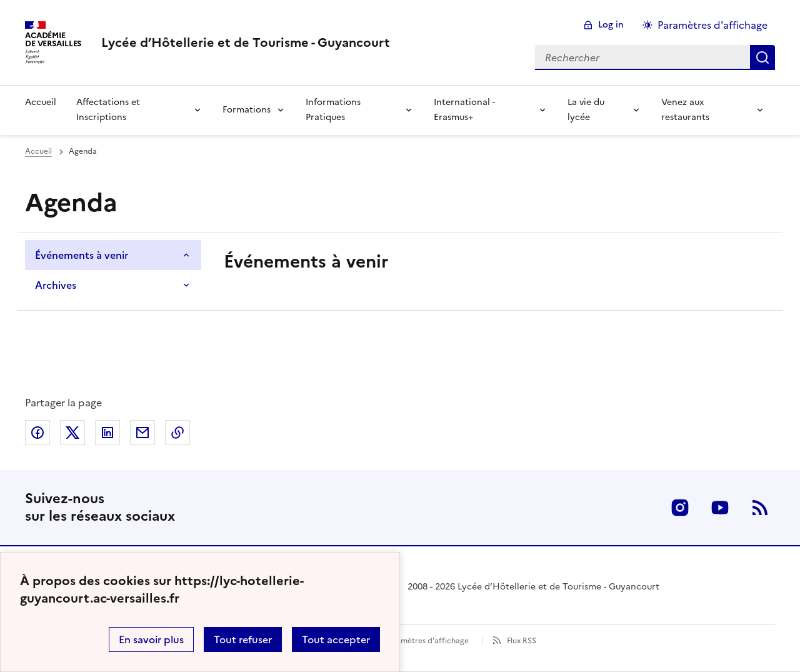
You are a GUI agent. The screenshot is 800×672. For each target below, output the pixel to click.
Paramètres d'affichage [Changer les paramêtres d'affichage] (712, 25)
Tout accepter (336, 639)
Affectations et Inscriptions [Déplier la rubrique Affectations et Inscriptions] (108, 110)
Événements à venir (82, 255)
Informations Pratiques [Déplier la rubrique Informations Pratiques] (333, 110)
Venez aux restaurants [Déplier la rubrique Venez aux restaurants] (685, 110)
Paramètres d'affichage (427, 641)
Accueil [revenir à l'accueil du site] (41, 102)
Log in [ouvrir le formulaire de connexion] (611, 25)
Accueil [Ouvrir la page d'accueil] (38, 151)
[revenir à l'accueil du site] (246, 43)
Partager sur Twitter (72, 433)
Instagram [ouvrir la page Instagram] (680, 508)
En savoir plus (151, 639)
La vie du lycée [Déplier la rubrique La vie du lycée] (586, 110)
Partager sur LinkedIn (107, 433)
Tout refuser (243, 639)
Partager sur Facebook (37, 433)
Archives (56, 285)
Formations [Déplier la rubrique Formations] (247, 110)
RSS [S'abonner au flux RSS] (760, 508)
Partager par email (142, 433)
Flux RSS (522, 641)
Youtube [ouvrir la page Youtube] (720, 508)
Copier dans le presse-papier (177, 433)
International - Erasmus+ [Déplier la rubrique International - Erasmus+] (464, 110)
